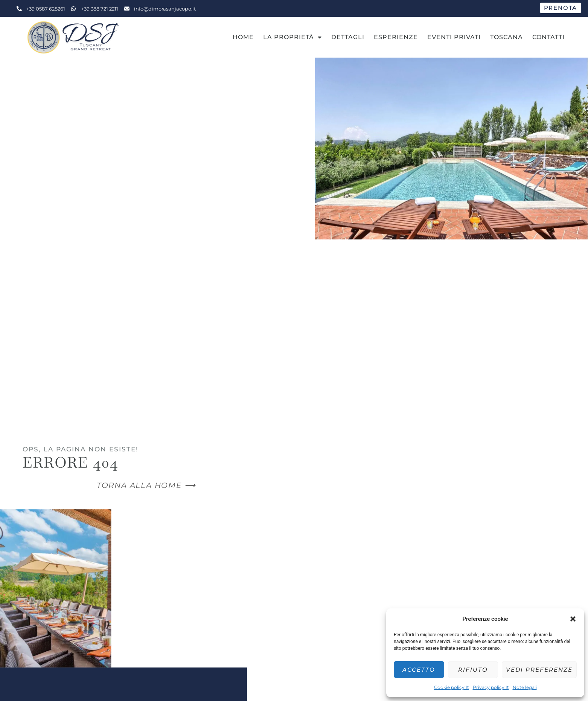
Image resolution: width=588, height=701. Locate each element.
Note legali (525, 687)
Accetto (419, 670)
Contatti (548, 37)
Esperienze (396, 37)
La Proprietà (292, 37)
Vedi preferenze (539, 670)
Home (243, 37)
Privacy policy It (491, 687)
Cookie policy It (452, 687)
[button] (573, 619)
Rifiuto (473, 670)
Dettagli (348, 37)
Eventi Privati (454, 37)
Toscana (507, 37)
